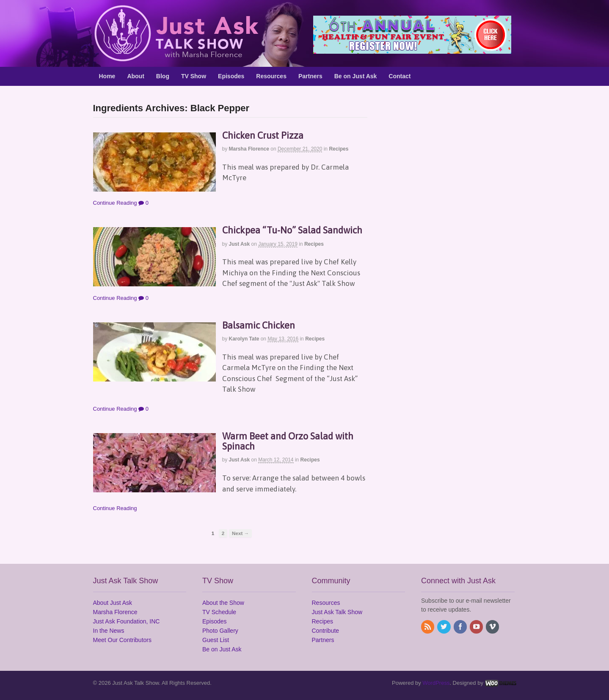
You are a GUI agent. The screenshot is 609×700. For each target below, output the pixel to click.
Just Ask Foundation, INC (127, 621)
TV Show (194, 76)
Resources (271, 76)
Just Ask (240, 244)
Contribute (326, 631)
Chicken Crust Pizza (263, 135)
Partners (310, 76)
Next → (240, 533)
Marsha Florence (249, 149)
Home (107, 76)
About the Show (223, 603)
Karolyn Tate (244, 339)
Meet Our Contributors (123, 640)
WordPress (436, 683)
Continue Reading (115, 203)
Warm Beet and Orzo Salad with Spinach (288, 441)
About (135, 76)
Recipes (339, 149)
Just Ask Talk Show (337, 612)
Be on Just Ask (356, 76)
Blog (163, 76)
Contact (400, 76)
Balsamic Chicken (259, 325)
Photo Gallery (220, 631)
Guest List (216, 640)
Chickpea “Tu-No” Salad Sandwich (292, 230)
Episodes (231, 76)
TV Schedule (219, 612)
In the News (109, 631)
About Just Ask (113, 603)
